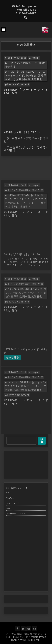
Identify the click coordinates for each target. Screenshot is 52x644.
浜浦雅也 (37, 79)
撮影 (28, 411)
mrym (35, 58)
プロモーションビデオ (16, 513)
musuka (18, 312)
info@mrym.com (25, 6)
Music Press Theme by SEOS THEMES (28, 638)
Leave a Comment (18, 84)
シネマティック (13, 503)
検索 (42, 441)
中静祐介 (31, 75)
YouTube (10, 498)
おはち (35, 218)
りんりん (40, 72)
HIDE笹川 (14, 72)
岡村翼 (26, 79)
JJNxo (12, 218)
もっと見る (12, 381)
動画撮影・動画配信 (33, 63)
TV (8, 493)
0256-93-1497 (25, 13)
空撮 (8, 508)
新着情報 (10, 67)
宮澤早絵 (13, 230)
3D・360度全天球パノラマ (18, 488)
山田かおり (15, 79)
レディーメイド (14, 75)
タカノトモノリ (23, 222)
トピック (14, 63)
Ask (10, 312)
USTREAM (27, 72)
